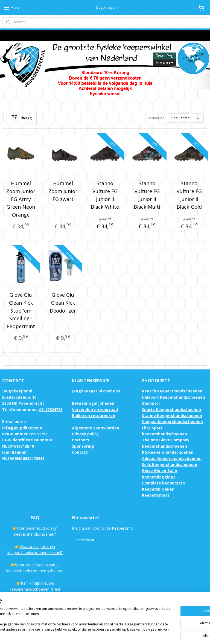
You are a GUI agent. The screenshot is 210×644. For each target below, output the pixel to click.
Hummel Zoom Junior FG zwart (63, 191)
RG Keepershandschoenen (168, 452)
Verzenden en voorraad (95, 410)
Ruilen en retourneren (94, 416)
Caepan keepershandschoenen (172, 422)
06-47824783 (51, 410)
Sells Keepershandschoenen (170, 464)
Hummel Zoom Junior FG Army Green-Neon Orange (21, 199)
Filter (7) (21, 118)
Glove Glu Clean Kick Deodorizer (63, 303)
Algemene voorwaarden (96, 428)
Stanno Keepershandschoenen (172, 416)
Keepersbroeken (158, 489)
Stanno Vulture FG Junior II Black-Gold (189, 195)
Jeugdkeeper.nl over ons (96, 391)
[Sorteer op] (185, 118)
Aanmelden (85, 540)
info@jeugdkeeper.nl (23, 428)
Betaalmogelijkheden (93, 403)
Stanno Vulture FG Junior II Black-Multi (147, 195)
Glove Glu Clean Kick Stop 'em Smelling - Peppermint (21, 311)
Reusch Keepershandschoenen (172, 391)
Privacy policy (85, 434)
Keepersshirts (156, 495)
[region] (69, 620)
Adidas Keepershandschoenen (172, 458)
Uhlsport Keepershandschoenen (173, 397)
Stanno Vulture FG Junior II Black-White (105, 195)
